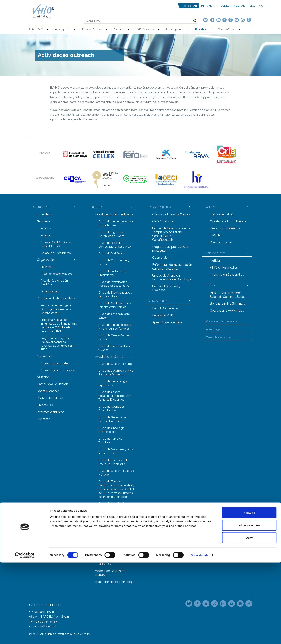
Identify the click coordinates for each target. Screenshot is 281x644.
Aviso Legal (214, 329)
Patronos (46, 228)
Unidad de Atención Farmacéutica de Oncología (172, 277)
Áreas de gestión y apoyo (57, 274)
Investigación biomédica (112, 214)
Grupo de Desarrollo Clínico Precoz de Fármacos (116, 373)
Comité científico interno (56, 253)
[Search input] (139, 21)
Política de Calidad (50, 398)
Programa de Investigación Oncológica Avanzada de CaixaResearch (57, 309)
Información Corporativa (227, 275)
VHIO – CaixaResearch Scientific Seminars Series (228, 295)
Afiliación (43, 377)
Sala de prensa (174, 30)
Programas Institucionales (55, 298)
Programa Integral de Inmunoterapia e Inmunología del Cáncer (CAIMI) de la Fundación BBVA (59, 326)
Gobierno (43, 221)
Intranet (208, 6)
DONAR (192, 6)
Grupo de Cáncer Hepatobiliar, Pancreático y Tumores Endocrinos (115, 396)
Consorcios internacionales (57, 370)
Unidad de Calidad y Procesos (166, 288)
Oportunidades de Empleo (228, 221)
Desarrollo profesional (225, 228)
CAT (262, 6)
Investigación (62, 30)
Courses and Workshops (227, 311)
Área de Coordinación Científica (54, 282)
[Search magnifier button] (195, 21)
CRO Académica (164, 221)
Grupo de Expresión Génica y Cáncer (115, 348)
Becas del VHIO (163, 315)
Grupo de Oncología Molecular (111, 538)
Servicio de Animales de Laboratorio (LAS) (113, 555)
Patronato (47, 235)
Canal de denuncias (219, 337)
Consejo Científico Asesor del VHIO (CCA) (57, 244)
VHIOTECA (105, 564)
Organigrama (49, 291)
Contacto (44, 419)
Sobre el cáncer (48, 391)
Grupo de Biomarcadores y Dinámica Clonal (115, 294)
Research (97, 207)
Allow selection (249, 607)
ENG (252, 6)
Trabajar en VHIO (222, 214)
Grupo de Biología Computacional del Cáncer (115, 245)
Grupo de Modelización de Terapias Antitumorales (115, 305)
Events (211, 285)
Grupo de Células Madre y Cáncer (115, 337)
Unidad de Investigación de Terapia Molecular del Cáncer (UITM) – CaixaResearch (171, 234)
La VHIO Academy (165, 308)
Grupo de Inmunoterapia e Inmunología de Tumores (115, 327)
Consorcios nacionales (55, 363)
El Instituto (44, 214)
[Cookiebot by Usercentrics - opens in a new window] (25, 637)
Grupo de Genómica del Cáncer (113, 527)
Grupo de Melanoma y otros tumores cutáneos (116, 451)
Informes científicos (51, 412)
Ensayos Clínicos (92, 30)
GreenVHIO (45, 405)
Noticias (216, 261)
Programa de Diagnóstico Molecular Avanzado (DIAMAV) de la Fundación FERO (57, 344)
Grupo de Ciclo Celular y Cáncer (114, 262)
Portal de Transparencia (222, 321)
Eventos (201, 29)
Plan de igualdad (222, 242)
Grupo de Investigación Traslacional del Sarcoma (114, 284)
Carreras (119, 30)
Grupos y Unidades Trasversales (108, 516)
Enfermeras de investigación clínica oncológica (172, 267)
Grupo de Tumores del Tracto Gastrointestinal (113, 462)
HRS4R (215, 235)
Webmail (239, 6)
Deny (249, 619)
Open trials (160, 258)
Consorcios (45, 356)
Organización (46, 260)
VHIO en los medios (224, 268)
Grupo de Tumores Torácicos (110, 441)
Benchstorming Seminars (227, 304)
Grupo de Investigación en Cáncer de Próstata (115, 506)
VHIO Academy (145, 30)
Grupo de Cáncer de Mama (115, 364)
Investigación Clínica (109, 357)
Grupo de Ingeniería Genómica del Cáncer (112, 234)
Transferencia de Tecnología (114, 582)
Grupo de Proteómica (112, 547)
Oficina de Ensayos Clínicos (171, 214)
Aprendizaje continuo (167, 322)
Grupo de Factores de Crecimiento (112, 273)
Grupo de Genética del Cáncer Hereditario (113, 419)
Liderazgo (47, 267)
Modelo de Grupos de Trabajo (110, 573)
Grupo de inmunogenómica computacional (116, 223)
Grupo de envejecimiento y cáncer (115, 316)
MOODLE (224, 6)
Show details (200, 636)
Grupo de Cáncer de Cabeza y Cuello (116, 473)
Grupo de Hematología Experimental (113, 383)
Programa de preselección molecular (171, 249)
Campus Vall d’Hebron (52, 384)
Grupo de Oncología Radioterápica (111, 430)
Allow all (249, 594)
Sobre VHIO (36, 30)
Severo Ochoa (226, 30)
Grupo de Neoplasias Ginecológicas (111, 409)
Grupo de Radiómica (111, 254)
